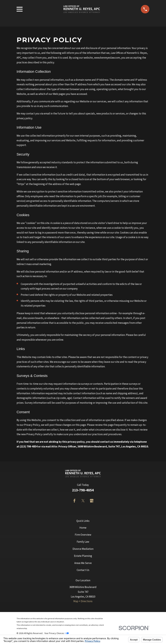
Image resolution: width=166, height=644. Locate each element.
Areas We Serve (83, 563)
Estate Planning (83, 556)
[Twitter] (83, 501)
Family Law (83, 542)
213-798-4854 (83, 490)
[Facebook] (74, 501)
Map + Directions (83, 601)
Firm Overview (83, 535)
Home (83, 528)
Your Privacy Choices (57, 633)
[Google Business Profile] (92, 501)
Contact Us (83, 570)
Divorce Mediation (83, 549)
